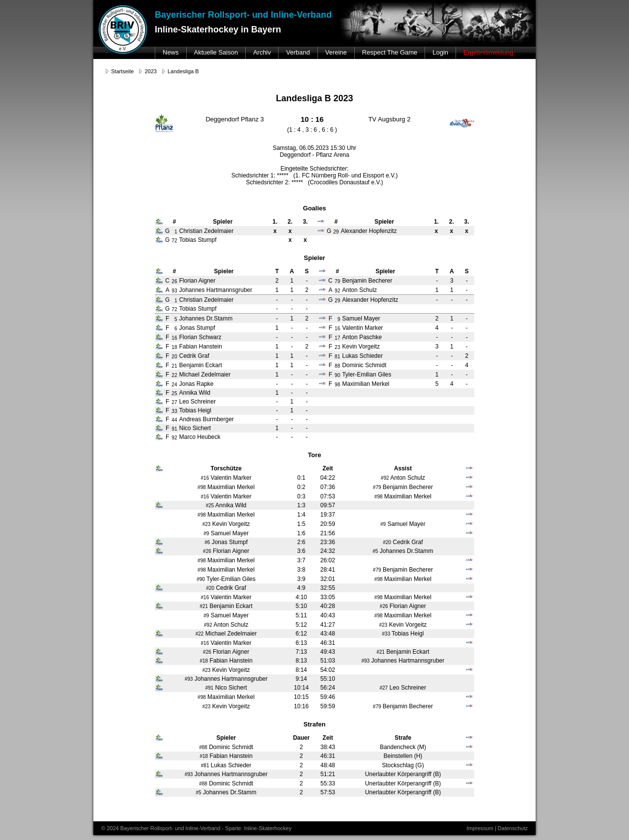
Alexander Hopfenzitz (370, 300)
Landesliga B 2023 (314, 98)
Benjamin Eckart (200, 365)
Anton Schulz (359, 290)
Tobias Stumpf (198, 309)
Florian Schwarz (200, 337)
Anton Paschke (362, 337)
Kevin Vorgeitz (361, 347)
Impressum (480, 828)
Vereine (336, 52)
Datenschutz (513, 828)
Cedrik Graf (194, 356)
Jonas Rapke (196, 384)
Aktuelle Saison (216, 52)
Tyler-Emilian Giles (367, 375)
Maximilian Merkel (366, 384)
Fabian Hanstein (200, 347)
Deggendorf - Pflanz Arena (314, 155)
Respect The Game (390, 52)
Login (440, 52)
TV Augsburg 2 (389, 119)
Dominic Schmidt (364, 365)
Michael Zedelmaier (205, 375)
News (171, 52)
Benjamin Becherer (367, 281)
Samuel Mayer (361, 319)
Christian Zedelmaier (206, 300)
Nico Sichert (195, 428)
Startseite (122, 71)
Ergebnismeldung (488, 52)
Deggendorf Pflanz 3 (235, 119)
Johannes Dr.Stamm (206, 319)
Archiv (262, 52)
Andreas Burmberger (206, 419)
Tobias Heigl (195, 410)
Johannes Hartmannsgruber (215, 290)
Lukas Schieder (362, 356)
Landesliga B (183, 71)
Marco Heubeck (200, 437)
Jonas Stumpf (197, 328)
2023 (150, 71)
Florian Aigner (197, 281)
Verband (298, 52)
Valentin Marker (362, 328)
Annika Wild (194, 393)
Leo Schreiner (197, 402)
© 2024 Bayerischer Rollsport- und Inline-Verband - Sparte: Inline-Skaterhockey (196, 828)
